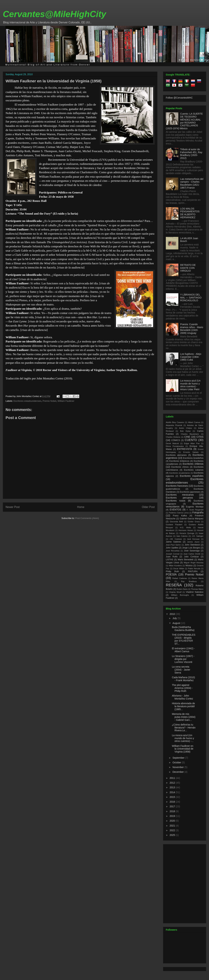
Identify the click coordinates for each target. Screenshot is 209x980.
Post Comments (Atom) (87, 518)
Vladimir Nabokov (195, 592)
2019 (173, 816)
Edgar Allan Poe (192, 443)
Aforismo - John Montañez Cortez (183, 697)
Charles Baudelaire (190, 434)
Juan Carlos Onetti (192, 554)
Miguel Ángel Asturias (194, 563)
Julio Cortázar (191, 557)
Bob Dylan (185, 431)
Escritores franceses (177, 486)
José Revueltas (173, 551)
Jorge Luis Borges (191, 548)
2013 (173, 787)
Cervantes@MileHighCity (54, 14)
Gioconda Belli (176, 522)
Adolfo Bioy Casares (175, 422)
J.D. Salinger (198, 536)
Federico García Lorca (179, 513)
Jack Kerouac (193, 539)
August (177, 623)
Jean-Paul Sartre (173, 545)
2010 (173, 614)
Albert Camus (194, 422)
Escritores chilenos (193, 464)
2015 (173, 797)
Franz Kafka (180, 516)
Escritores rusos (176, 501)
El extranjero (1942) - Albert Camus (183, 650)
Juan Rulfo (172, 557)
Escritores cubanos (194, 470)
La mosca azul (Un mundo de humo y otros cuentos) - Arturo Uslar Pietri (190, 385)
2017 (173, 806)
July (175, 618)
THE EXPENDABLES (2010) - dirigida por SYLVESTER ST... (184, 639)
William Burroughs (180, 595)
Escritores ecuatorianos (180, 473)
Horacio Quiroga (187, 533)
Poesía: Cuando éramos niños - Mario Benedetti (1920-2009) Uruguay (192, 329)
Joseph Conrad (173, 554)
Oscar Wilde (179, 568)
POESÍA (171, 575)
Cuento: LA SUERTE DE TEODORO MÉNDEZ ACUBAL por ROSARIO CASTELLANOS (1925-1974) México (184, 121)
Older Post (148, 507)
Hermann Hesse (186, 530)
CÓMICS (176, 440)
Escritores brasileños (193, 458)
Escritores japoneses (190, 492)
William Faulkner (66, 401)
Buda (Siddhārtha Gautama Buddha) (183, 629)
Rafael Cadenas (180, 578)
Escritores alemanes (176, 455)
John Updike (172, 548)
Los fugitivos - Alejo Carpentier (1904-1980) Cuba (191, 357)
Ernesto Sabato (191, 452)
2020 (173, 821)
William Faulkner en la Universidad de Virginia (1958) (54, 81)
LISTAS (169, 560)
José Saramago (192, 551)
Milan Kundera (175, 566)
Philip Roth (172, 571)
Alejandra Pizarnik (174, 425)
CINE (187, 437)
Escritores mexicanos (180, 495)
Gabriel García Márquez (192, 519)
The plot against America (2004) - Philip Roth (182, 688)
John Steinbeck (192, 545)
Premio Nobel (49, 401)
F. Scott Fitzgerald (195, 510)
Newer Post (13, 507)
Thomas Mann (197, 589)
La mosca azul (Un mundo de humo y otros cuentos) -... (183, 738)
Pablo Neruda (194, 568)
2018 (173, 811)
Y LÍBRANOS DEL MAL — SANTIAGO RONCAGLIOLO (191, 298)
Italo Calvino (182, 536)
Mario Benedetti (186, 560)
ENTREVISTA (185, 449)
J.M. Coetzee (176, 539)
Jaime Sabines (173, 542)
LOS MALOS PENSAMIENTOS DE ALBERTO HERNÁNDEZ (190, 213)
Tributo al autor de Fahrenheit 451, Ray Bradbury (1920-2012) (191, 154)
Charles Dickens (173, 437)
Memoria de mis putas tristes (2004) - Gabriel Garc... (184, 717)
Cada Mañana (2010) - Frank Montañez (183, 679)
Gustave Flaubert (174, 525)
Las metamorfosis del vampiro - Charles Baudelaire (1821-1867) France (192, 183)
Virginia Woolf (175, 592)
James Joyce (193, 542)
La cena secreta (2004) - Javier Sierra (181, 670)
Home (81, 507)
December (178, 772)
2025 (173, 835)
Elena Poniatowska (175, 446)
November (178, 767)
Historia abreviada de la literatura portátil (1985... (183, 706)
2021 (173, 826)
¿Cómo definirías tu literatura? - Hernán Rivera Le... (184, 728)
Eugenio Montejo (195, 507)
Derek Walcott (172, 443)
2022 (173, 830)
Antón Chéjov (186, 428)
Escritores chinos (180, 467)
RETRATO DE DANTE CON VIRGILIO (188, 268)
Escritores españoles (192, 476)
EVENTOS (175, 510)
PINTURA (193, 571)
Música (189, 566)
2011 (173, 778)
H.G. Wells (185, 528)
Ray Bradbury (189, 581)
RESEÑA (174, 585)
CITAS (200, 437)
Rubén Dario (182, 589)
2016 (173, 802)
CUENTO (191, 440)
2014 (173, 792)
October (177, 762)
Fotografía (198, 513)
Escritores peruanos (179, 498)
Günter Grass (194, 522)
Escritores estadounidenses (28, 401)
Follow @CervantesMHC (179, 98)
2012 (173, 783)
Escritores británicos (179, 461)
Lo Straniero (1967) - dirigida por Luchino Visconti (183, 659)
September (179, 758)
